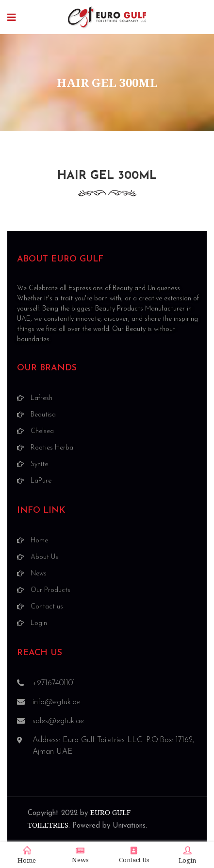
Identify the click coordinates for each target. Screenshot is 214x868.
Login (187, 855)
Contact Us (134, 855)
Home (27, 855)
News (80, 855)
